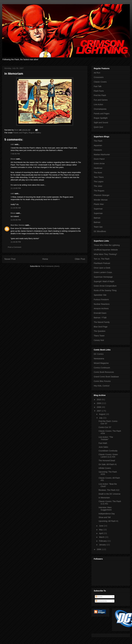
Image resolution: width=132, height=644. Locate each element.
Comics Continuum (102, 368)
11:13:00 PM (16, 188)
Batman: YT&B (100, 318)
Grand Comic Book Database (106, 377)
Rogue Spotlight (101, 118)
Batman (97, 218)
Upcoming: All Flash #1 (108, 521)
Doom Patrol (99, 159)
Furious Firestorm (101, 300)
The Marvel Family (102, 322)
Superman (98, 209)
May (101, 530)
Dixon (13, 159)
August (102, 414)
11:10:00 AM (16, 208)
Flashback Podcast (102, 263)
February (103, 541)
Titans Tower (99, 336)
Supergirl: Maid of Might (104, 281)
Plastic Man (99, 204)
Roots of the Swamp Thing (105, 290)
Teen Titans (99, 177)
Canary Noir (99, 340)
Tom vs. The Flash (102, 259)
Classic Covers (100, 82)
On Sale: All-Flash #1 (108, 464)
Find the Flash (100, 95)
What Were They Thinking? (105, 254)
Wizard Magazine (101, 363)
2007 (99, 411)
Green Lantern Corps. (103, 272)
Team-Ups (98, 227)
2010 (99, 400)
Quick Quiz (98, 127)
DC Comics (99, 354)
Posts (99, 597)
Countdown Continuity (108, 451)
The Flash (98, 141)
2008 (99, 407)
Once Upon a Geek (102, 268)
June (101, 526)
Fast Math (103, 443)
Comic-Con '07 (105, 427)
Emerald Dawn (100, 313)
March (102, 537)
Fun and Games (101, 100)
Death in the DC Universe (110, 494)
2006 (99, 549)
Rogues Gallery (35, 133)
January (103, 545)
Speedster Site (100, 295)
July (101, 418)
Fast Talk (98, 86)
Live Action (98, 104)
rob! (12, 144)
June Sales (103, 447)
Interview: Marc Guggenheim (105, 509)
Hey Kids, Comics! (102, 386)
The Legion (99, 182)
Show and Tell (105, 517)
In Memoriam (104, 498)
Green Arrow (99, 163)
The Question (100, 331)
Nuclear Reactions (102, 304)
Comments (101, 601)
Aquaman (98, 145)
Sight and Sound (101, 123)
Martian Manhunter (102, 155)
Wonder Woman (101, 200)
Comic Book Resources (104, 372)
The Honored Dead (107, 461)
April (101, 533)
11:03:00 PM (16, 220)
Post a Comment (15, 247)
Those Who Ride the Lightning (107, 245)
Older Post (80, 259)
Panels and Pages (20, 133)
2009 (99, 403)
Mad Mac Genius (18, 225)
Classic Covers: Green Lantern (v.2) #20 (108, 456)
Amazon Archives (101, 308)
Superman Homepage (103, 277)
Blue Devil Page (101, 327)
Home (45, 259)
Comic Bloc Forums (102, 381)
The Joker (98, 186)
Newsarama (99, 359)
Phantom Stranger (102, 195)
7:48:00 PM (15, 154)
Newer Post (10, 259)
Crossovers (99, 77)
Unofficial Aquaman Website (106, 250)
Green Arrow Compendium (105, 286)
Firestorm (98, 150)
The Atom (98, 173)
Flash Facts (99, 91)
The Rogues (99, 191)
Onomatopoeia (100, 109)
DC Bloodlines (100, 231)
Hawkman (98, 168)
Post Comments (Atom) (50, 266)
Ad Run (97, 73)
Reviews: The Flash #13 (109, 490)
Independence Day (107, 514)
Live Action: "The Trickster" (106, 438)
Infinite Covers (105, 468)
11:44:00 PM (16, 242)
